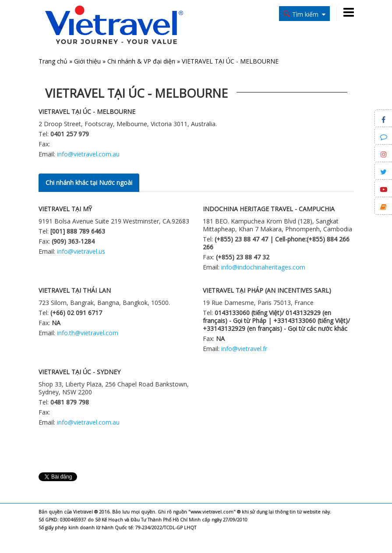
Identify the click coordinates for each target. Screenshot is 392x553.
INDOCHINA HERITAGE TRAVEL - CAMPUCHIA (269, 209)
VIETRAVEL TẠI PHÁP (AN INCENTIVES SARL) (267, 290)
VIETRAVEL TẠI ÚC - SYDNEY (79, 372)
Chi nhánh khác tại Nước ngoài (89, 183)
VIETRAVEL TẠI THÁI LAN (75, 290)
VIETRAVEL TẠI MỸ (65, 209)
